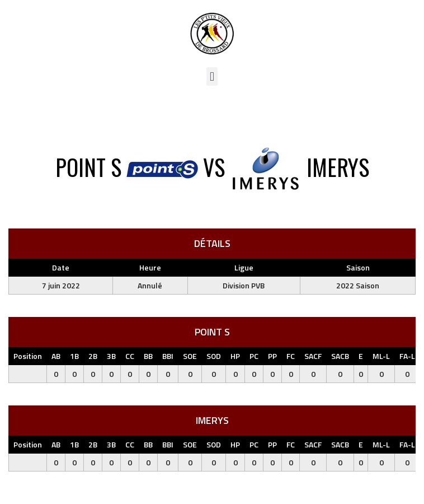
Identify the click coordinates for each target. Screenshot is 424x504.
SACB (340, 356)
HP (235, 356)
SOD (214, 356)
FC (291, 356)
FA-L (407, 356)
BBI (168, 356)
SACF (313, 356)
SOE (190, 356)
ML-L (381, 356)
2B (93, 356)
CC (130, 356)
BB (148, 356)
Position (28, 356)
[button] (212, 76)
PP (272, 356)
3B (111, 356)
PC (254, 356)
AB (56, 356)
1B (74, 356)
